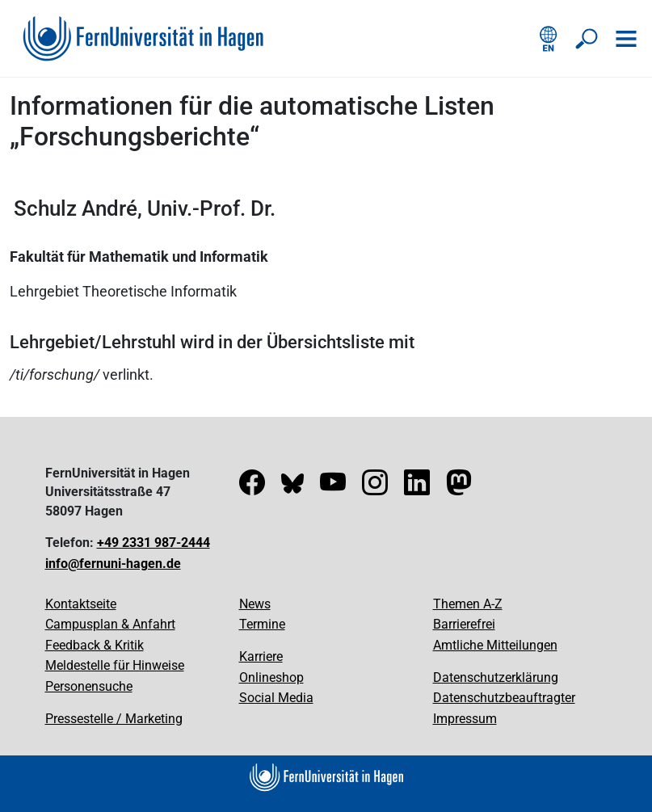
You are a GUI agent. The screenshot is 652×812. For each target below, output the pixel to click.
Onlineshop (271, 677)
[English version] (549, 39)
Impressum (465, 719)
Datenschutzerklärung (496, 677)
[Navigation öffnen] (626, 39)
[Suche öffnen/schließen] (587, 39)
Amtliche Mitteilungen (495, 645)
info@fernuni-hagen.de (113, 564)
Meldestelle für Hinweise (115, 665)
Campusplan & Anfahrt (110, 624)
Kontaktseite (81, 604)
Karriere (261, 656)
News (255, 604)
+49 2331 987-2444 (154, 543)
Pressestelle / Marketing (114, 719)
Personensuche (89, 686)
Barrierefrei (464, 624)
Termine (262, 624)
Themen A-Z (468, 604)
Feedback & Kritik (95, 645)
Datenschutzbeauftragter (504, 698)
